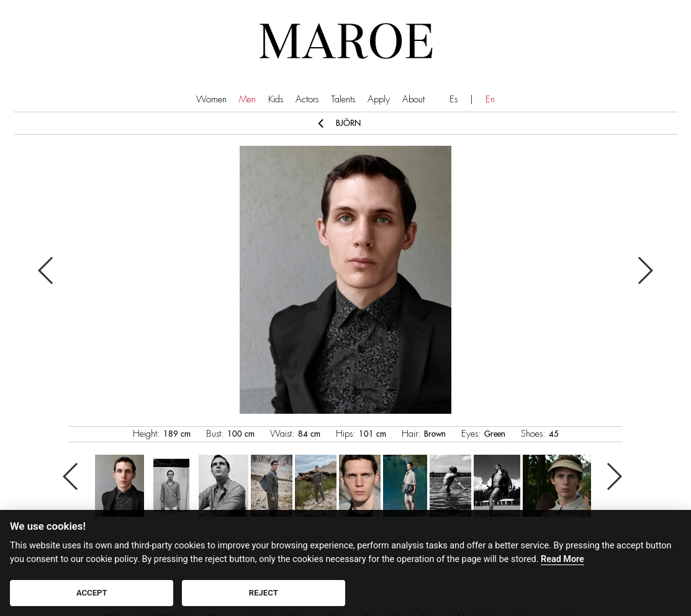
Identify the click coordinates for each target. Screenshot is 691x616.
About (413, 100)
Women (211, 100)
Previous (46, 270)
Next (645, 270)
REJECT (264, 593)
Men (247, 100)
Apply (379, 100)
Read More (562, 559)
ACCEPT (92, 593)
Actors (307, 100)
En (490, 100)
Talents (343, 100)
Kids (276, 100)
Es (454, 100)
